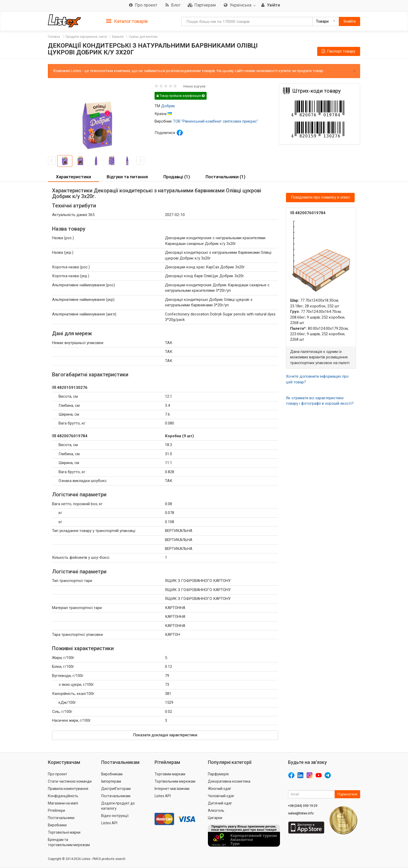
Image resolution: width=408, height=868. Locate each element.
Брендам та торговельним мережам (69, 842)
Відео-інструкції (115, 816)
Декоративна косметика (229, 781)
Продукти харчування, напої (86, 37)
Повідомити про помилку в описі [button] (320, 197)
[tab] (127, 21)
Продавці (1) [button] (177, 177)
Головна (54, 37)
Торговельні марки (64, 832)
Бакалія (118, 37)
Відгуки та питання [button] (127, 177)
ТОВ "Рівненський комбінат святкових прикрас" (216, 121)
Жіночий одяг (220, 789)
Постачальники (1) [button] (225, 177)
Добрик (168, 106)
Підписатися (347, 794)
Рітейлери (56, 810)
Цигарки (215, 818)
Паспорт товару (338, 51)
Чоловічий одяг (221, 796)
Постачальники (61, 818)
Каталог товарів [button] (127, 21)
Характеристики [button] (74, 177)
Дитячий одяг (220, 803)
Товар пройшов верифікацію (181, 96)
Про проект (58, 774)
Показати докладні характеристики (165, 735)
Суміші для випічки (143, 37)
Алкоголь (216, 810)
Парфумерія (218, 774)
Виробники (57, 825)
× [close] (354, 71)
